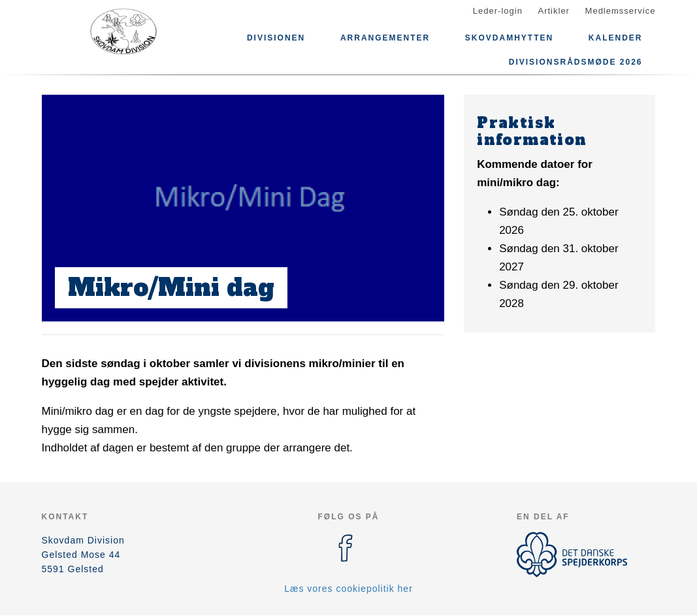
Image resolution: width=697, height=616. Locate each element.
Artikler (554, 11)
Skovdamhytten (509, 38)
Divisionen (276, 38)
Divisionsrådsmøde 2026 (576, 62)
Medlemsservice (621, 11)
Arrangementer (385, 38)
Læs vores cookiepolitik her (348, 589)
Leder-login (498, 11)
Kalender (616, 38)
